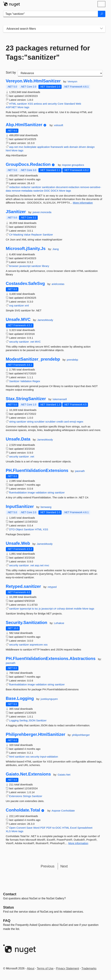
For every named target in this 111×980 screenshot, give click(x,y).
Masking (18, 235)
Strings (27, 796)
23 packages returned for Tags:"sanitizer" (48, 53)
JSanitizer (16, 212)
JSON (32, 720)
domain (74, 147)
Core (60, 104)
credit (60, 422)
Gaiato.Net (64, 775)
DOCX (55, 191)
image (31, 492)
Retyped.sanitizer (23, 586)
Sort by (11, 73)
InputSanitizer (20, 506)
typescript (25, 609)
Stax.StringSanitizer (26, 399)
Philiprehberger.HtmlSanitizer (36, 734)
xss (46, 645)
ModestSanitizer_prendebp (33, 359)
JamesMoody (45, 320)
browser (14, 266)
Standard (69, 104)
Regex (36, 381)
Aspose (67, 165)
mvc (21, 147)
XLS (8, 831)
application (44, 147)
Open (12, 828)
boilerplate (30, 147)
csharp (61, 609)
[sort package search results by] (60, 73)
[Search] (102, 14)
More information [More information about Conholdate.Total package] (78, 843)
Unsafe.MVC (18, 319)
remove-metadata (22, 191)
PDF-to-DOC (54, 828)
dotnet (69, 609)
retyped (52, 587)
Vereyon (72, 81)
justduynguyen (49, 699)
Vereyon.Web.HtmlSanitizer (33, 81)
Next (64, 866)
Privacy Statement (67, 968)
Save (29, 828)
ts (33, 609)
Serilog (23, 720)
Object (19, 529)
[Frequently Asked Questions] (7, 921)
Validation (26, 381)
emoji (73, 422)
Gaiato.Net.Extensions (28, 774)
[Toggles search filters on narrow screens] (101, 29)
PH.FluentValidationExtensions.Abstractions (51, 659)
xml (27, 305)
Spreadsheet (85, 828)
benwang (46, 507)
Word (36, 828)
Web (78, 104)
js (40, 609)
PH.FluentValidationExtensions (37, 471)
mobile (78, 609)
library (46, 266)
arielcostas (58, 284)
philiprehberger (81, 735)
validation (41, 492)
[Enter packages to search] (51, 14)
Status (9, 907)
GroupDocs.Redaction (28, 164)
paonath (80, 471)
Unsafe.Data (18, 439)
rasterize (38, 191)
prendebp (72, 360)
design (91, 147)
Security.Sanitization (27, 623)
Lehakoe (59, 623)
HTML (13, 104)
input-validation (49, 757)
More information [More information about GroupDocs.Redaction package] (83, 203)
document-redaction (68, 187)
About (31, 968)
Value (27, 235)
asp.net (14, 147)
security (52, 104)
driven (82, 147)
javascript (25, 266)
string (12, 422)
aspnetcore (36, 645)
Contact (10, 894)
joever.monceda (42, 212)
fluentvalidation (18, 492)
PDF (43, 828)
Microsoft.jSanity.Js (26, 249)
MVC (38, 342)
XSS (30, 104)
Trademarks (89, 968)
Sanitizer (48, 235)
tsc (36, 609)
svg (11, 305)
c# (55, 609)
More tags (23, 107)
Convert (21, 828)
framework (57, 147)
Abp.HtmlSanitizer (24, 125)
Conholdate (68, 811)
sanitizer (22, 104)
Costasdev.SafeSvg (25, 284)
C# (11, 235)
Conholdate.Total (23, 810)
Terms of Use (45, 968)
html (8, 150)
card (66, 422)
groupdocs (78, 165)
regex (80, 422)
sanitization (49, 187)
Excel (73, 828)
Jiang (56, 249)
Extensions (16, 796)
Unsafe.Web (18, 543)
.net (32, 342)
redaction (15, 187)
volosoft (59, 125)
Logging (14, 720)
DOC (47, 191)
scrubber (39, 422)
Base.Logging (20, 698)
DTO (12, 529)
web (66, 147)
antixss (38, 104)
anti (45, 104)
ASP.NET (11, 107)
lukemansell (60, 399)
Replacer (37, 235)
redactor (26, 187)
